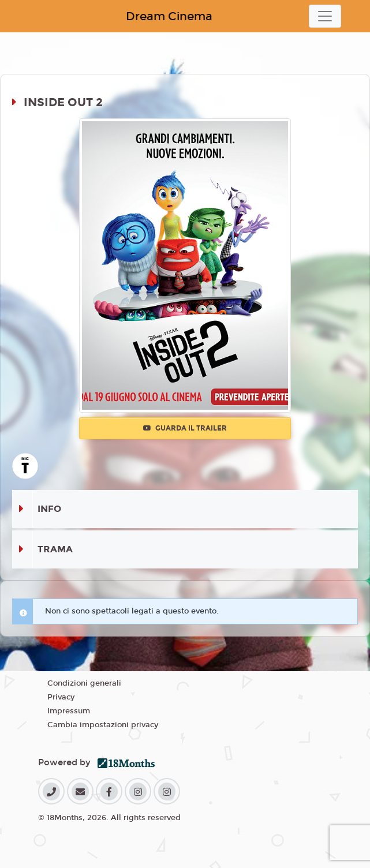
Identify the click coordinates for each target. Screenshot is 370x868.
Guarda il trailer (185, 428)
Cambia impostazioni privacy (103, 725)
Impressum (69, 711)
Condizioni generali (84, 683)
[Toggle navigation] (325, 16)
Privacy (61, 697)
